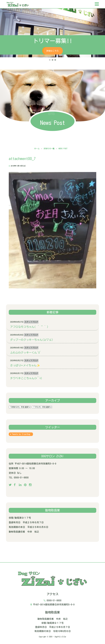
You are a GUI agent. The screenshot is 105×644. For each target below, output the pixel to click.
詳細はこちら (53, 51)
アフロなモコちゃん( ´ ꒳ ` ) (29, 327)
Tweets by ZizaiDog (21, 434)
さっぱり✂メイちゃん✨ (25, 365)
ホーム (37, 149)
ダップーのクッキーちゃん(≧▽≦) (32, 340)
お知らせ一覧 (49, 149)
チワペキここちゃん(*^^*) (26, 378)
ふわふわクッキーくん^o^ (25, 352)
